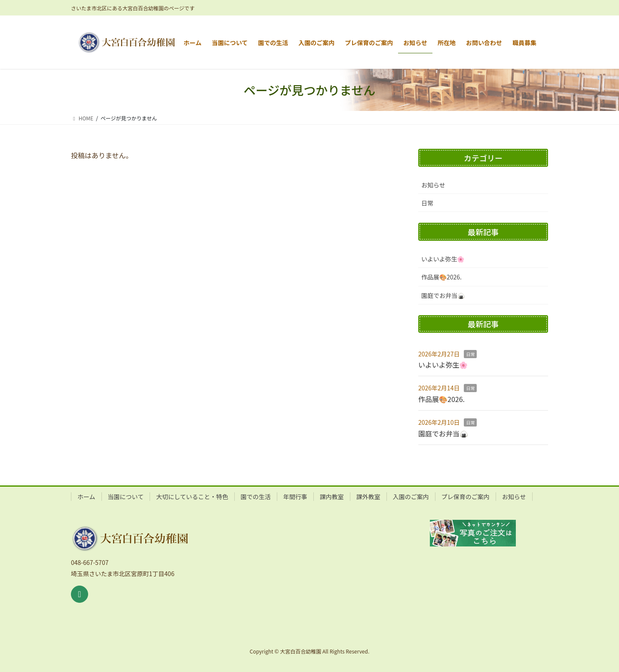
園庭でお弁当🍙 (443, 295)
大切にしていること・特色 (192, 497)
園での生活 (256, 497)
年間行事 (295, 497)
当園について (126, 497)
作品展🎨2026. (441, 277)
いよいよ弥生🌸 (443, 259)
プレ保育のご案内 (466, 497)
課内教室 (332, 497)
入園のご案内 (411, 497)
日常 (427, 203)
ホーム (86, 497)
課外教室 (368, 497)
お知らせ (433, 185)
